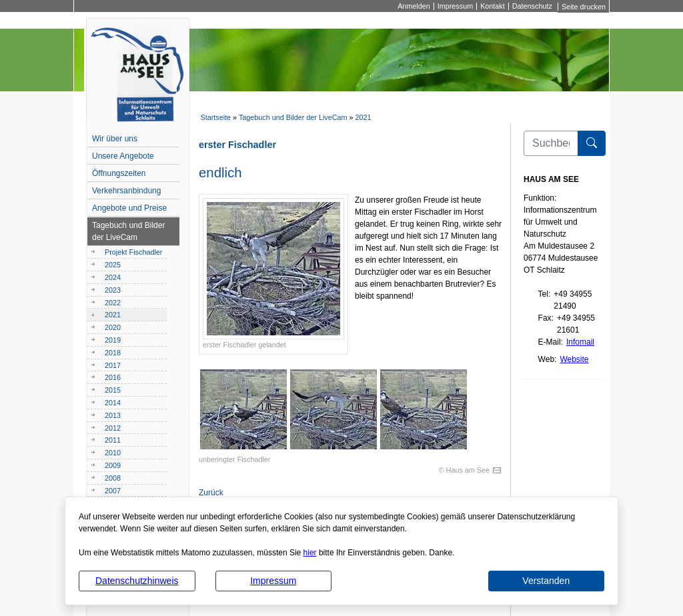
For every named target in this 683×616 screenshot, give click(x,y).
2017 (113, 365)
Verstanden (546, 581)
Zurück (211, 493)
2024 (113, 277)
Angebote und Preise (129, 208)
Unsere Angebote (123, 156)
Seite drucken (584, 7)
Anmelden (414, 6)
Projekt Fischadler (133, 252)
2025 (113, 265)
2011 (113, 440)
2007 (113, 491)
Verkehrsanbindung (126, 191)
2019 (113, 340)
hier (310, 553)
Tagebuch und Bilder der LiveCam (293, 117)
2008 (113, 478)
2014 (113, 403)
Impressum (273, 581)
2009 (113, 465)
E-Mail (550, 342)
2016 (113, 377)
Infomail (580, 342)
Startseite (215, 117)
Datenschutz (532, 6)
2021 (364, 117)
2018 (113, 353)
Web (546, 359)
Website (574, 359)
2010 (113, 453)
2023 (113, 290)
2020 (113, 327)
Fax (545, 318)
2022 (113, 303)
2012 (113, 428)
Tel (543, 294)
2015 (113, 390)
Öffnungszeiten (119, 173)
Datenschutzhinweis (137, 581)
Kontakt (493, 6)
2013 (113, 415)
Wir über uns (115, 139)
